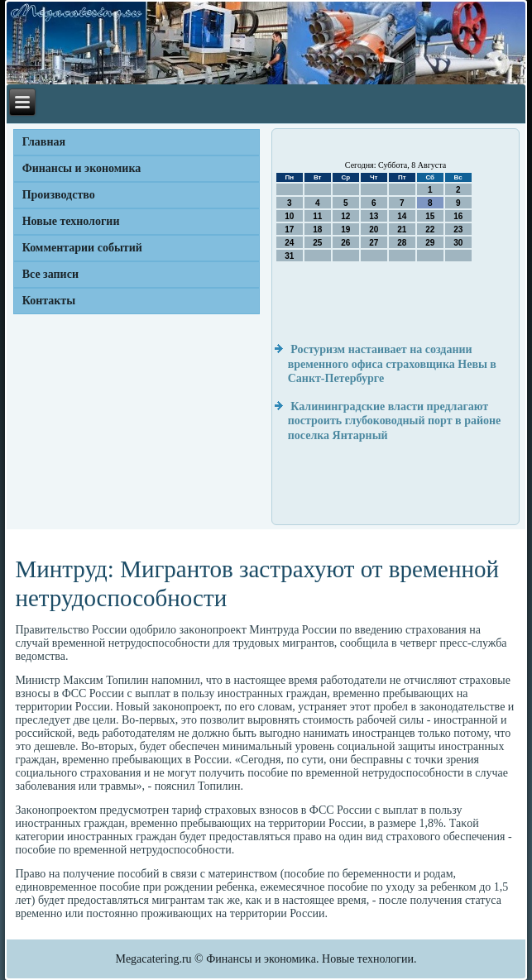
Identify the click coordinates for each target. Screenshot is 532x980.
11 (317, 216)
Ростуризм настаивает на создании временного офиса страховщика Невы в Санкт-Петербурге (392, 364)
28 (402, 243)
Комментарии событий (82, 248)
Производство (59, 195)
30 (458, 243)
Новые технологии (71, 221)
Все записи (50, 274)
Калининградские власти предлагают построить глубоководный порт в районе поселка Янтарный (395, 421)
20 (374, 229)
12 (345, 216)
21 (402, 229)
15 (430, 216)
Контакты (49, 301)
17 (289, 229)
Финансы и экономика (82, 168)
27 (374, 243)
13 (374, 216)
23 (458, 229)
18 (317, 229)
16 (458, 216)
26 (345, 243)
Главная (44, 142)
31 (289, 256)
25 (317, 243)
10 (289, 216)
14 (402, 216)
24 (289, 243)
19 (345, 229)
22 (430, 229)
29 (430, 243)
